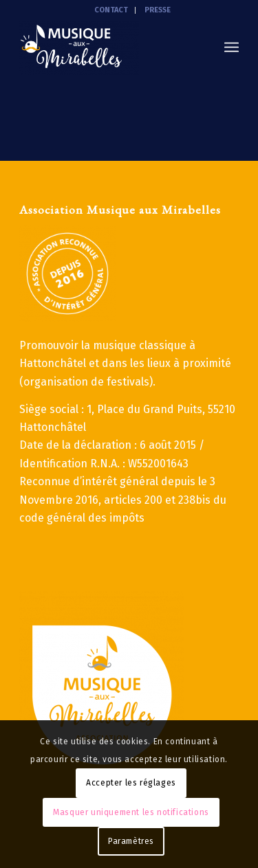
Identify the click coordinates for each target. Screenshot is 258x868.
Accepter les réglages (131, 783)
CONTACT (111, 10)
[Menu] (232, 47)
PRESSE (158, 10)
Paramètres (131, 841)
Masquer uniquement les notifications (131, 812)
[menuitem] (111, 10)
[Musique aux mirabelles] (107, 47)
